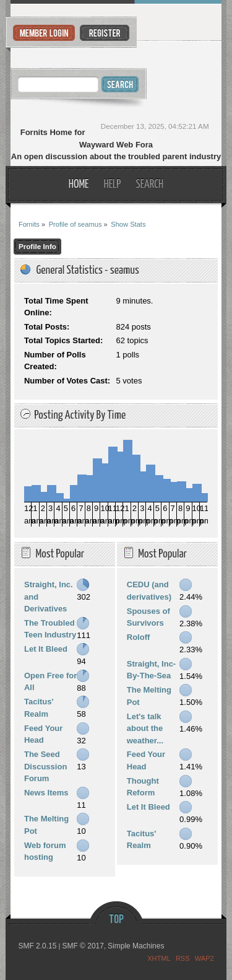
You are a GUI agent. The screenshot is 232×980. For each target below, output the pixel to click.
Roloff (139, 637)
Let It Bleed (46, 649)
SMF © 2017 (83, 946)
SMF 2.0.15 (37, 946)
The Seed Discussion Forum (45, 766)
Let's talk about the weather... (145, 728)
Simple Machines (136, 946)
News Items (46, 793)
